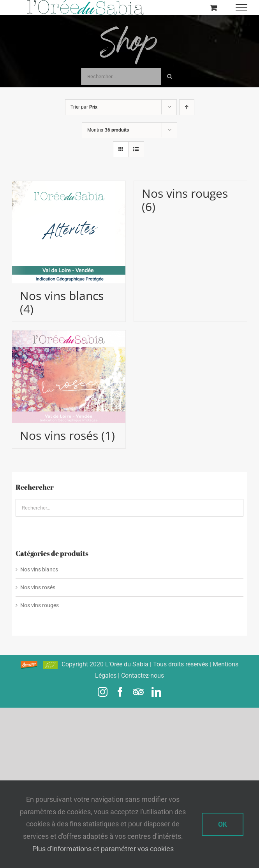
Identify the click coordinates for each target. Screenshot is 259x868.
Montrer (108, 130)
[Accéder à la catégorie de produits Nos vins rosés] (69, 389)
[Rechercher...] (121, 76)
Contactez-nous (143, 676)
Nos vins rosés (38, 587)
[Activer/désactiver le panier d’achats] (214, 8)
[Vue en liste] (136, 149)
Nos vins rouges (40, 605)
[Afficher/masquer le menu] (242, 8)
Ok (223, 824)
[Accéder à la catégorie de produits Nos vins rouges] (191, 200)
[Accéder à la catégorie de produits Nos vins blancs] (69, 251)
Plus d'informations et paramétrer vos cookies (103, 849)
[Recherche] (170, 76)
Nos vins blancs (39, 569)
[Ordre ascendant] (187, 107)
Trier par (84, 107)
